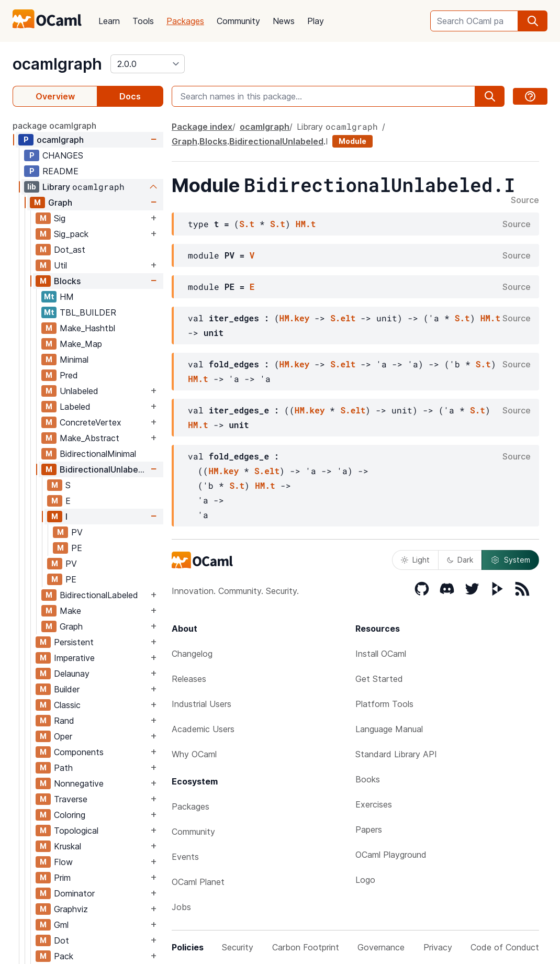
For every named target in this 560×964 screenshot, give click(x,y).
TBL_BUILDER (88, 312)
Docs (130, 96)
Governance (381, 947)
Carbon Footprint (306, 947)
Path (63, 768)
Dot (61, 940)
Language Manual (389, 729)
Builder (67, 689)
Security (238, 947)
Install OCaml (381, 654)
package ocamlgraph (54, 126)
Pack (64, 956)
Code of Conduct (505, 947)
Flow (63, 862)
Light (415, 560)
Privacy (438, 947)
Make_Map (81, 344)
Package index (202, 127)
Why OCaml (194, 754)
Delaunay (72, 674)
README (60, 171)
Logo (365, 880)
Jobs (181, 907)
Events (185, 857)
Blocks (67, 281)
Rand (64, 721)
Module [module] (352, 141)
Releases (189, 679)
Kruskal (68, 846)
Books (368, 779)
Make (70, 611)
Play (316, 21)
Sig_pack (71, 234)
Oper (63, 736)
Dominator (74, 893)
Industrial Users (201, 704)
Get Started (379, 679)
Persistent (74, 642)
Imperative (74, 658)
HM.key (295, 318)
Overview (55, 96)
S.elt (343, 318)
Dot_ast (70, 250)
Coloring (70, 815)
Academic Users (203, 729)
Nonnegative (79, 783)
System (510, 560)
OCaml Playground (391, 855)
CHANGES (63, 155)
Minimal (74, 360)
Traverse (71, 799)
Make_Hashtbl (87, 328)
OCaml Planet (198, 882)
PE (77, 548)
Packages (185, 21)
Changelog (192, 654)
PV (77, 532)
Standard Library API (396, 754)
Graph (60, 203)
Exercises (374, 804)
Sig (60, 218)
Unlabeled (79, 391)
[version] (148, 64)
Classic (67, 705)
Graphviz (71, 909)
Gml (61, 925)
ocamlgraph (57, 64)
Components (79, 752)
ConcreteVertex (91, 422)
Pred (69, 375)
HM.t (306, 224)
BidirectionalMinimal (98, 454)
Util (60, 265)
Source (525, 200)
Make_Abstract (89, 438)
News (284, 21)
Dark (460, 560)
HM (67, 297)
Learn (109, 21)
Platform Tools (384, 704)
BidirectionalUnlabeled (104, 469)
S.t (247, 224)
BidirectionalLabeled (99, 595)
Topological (76, 831)
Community (238, 21)
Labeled (75, 407)
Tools (143, 21)
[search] (533, 21)
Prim (62, 878)
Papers (369, 830)
